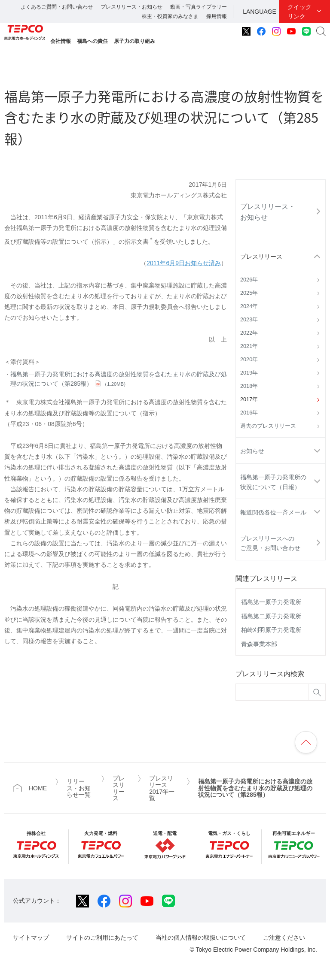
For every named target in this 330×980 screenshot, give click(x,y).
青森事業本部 (259, 644)
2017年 (249, 399)
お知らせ (252, 451)
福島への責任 (92, 41)
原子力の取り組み (134, 41)
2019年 (249, 373)
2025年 (249, 293)
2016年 (249, 413)
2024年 (249, 306)
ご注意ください (284, 938)
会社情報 (61, 41)
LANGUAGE (260, 12)
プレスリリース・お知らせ (131, 7)
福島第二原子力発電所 (271, 616)
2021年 (249, 346)
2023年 (249, 320)
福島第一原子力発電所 (271, 602)
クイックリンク (299, 12)
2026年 (249, 280)
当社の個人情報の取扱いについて (201, 938)
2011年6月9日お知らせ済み (184, 263)
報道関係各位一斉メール (273, 512)
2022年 (249, 333)
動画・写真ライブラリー (199, 7)
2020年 (249, 360)
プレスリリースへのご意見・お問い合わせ (270, 543)
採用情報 (217, 16)
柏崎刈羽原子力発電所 (271, 630)
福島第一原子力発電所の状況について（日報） (273, 482)
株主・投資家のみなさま (170, 16)
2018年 (249, 386)
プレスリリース (261, 257)
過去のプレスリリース (268, 426)
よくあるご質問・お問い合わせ (57, 7)
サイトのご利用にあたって (102, 938)
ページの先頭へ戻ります (306, 742)
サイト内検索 (321, 31)
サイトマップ (31, 938)
